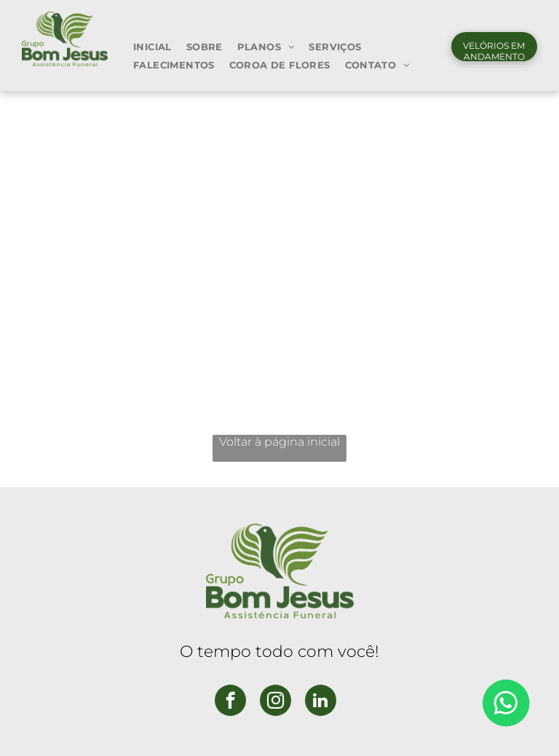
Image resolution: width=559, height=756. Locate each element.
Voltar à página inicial (279, 442)
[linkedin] (321, 702)
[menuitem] (152, 46)
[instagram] (275, 702)
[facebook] (230, 702)
